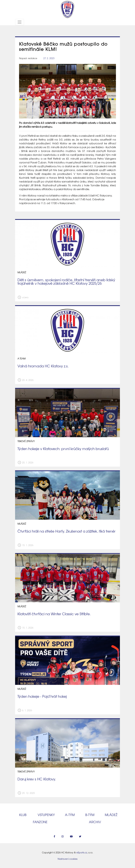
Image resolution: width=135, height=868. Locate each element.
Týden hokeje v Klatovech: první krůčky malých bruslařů (63, 449)
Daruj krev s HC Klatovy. (37, 779)
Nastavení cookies (67, 859)
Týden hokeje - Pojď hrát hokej (42, 696)
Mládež (111, 815)
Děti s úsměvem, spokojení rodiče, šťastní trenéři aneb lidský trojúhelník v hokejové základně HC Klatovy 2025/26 (66, 282)
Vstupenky (46, 815)
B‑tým (90, 815)
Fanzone (40, 822)
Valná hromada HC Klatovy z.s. (43, 366)
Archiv (95, 822)
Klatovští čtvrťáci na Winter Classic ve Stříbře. (54, 614)
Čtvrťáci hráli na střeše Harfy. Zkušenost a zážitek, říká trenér (66, 531)
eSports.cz (82, 852)
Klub (23, 815)
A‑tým (70, 815)
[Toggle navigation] (20, 22)
